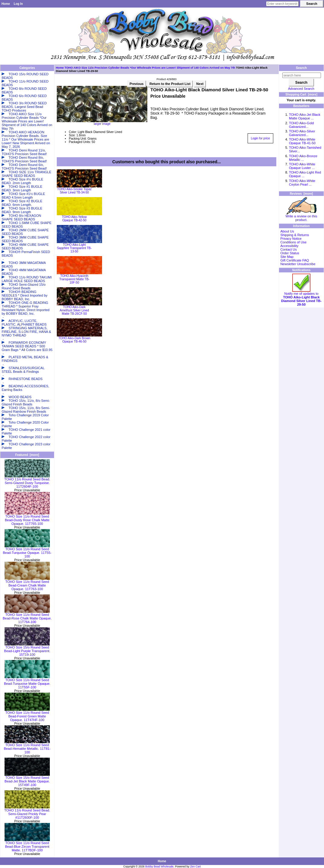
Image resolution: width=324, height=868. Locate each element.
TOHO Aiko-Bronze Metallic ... (303, 158)
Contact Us (288, 249)
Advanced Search (301, 89)
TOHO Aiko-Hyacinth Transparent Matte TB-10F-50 (74, 279)
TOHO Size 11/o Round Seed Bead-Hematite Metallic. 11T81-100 (27, 747)
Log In (18, 4)
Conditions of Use (293, 242)
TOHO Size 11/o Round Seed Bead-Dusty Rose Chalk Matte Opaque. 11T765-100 (27, 519)
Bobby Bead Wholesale (159, 866)
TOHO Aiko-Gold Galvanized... (301, 125)
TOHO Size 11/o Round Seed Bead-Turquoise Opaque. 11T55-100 (27, 551)
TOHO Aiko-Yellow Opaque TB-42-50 (74, 219)
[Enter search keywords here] (282, 4)
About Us (287, 231)
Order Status (290, 253)
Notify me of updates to (301, 297)
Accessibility (289, 246)
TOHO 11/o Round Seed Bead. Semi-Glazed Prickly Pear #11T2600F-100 (27, 812)
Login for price (260, 138)
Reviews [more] (302, 194)
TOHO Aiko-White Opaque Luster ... (302, 166)
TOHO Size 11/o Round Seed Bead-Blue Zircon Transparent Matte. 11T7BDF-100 (27, 845)
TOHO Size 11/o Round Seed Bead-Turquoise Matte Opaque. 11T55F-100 (27, 682)
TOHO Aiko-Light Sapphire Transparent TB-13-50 (74, 248)
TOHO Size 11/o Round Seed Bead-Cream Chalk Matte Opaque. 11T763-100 (27, 584)
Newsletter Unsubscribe (298, 264)
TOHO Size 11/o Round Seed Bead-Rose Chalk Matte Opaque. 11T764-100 (27, 617)
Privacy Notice (291, 239)
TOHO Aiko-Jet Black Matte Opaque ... (305, 116)
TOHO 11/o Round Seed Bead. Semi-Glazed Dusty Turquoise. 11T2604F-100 (27, 481)
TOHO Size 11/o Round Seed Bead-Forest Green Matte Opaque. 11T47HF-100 (27, 715)
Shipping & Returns (295, 235)
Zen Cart (196, 866)
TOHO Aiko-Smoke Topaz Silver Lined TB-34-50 (74, 191)
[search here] (302, 75)
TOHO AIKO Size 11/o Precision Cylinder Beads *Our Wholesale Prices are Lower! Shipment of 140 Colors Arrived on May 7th (150, 68)
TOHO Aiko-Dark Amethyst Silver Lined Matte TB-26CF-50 (74, 310)
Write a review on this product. (302, 216)
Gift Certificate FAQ (295, 260)
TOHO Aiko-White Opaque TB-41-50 (302, 141)
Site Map (287, 257)
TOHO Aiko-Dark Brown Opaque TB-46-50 (74, 340)
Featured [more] (27, 455)
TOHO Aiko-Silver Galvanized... (302, 133)
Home (6, 4)
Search (302, 68)
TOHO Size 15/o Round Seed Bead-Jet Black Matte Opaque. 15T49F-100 (27, 780)
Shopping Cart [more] (301, 94)
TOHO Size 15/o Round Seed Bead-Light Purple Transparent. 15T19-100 (27, 649)
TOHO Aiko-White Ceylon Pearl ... (302, 183)
